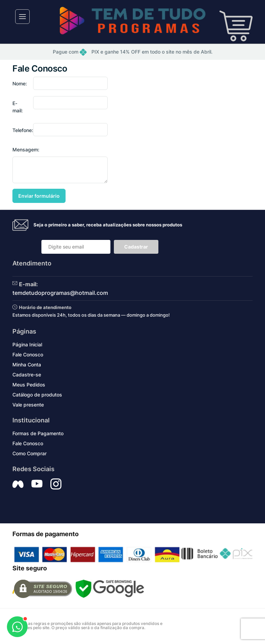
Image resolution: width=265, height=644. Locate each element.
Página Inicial (27, 344)
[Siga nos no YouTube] (37, 484)
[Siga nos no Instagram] (56, 484)
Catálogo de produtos (37, 395)
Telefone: (21, 130)
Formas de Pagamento (38, 433)
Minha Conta (27, 365)
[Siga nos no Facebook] (18, 484)
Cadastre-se (27, 375)
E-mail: (18, 107)
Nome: (20, 83)
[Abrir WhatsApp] (17, 627)
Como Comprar (30, 453)
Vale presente (28, 405)
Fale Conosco (28, 354)
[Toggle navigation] (22, 17)
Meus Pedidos (29, 385)
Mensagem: (26, 150)
